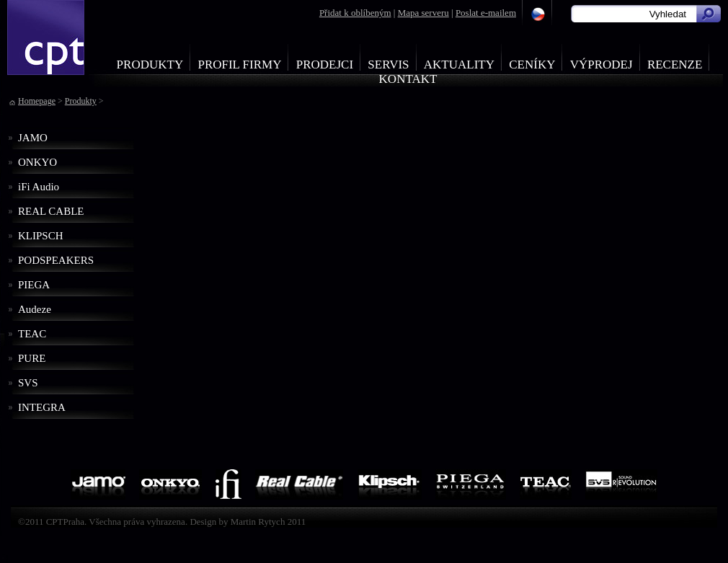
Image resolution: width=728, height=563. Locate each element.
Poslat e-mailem (486, 13)
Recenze (675, 65)
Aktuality (459, 65)
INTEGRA (42, 407)
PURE (32, 358)
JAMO (33, 138)
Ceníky (532, 65)
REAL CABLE (51, 211)
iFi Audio (39, 187)
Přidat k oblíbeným (355, 13)
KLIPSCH (41, 236)
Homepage (37, 101)
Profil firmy (239, 65)
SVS (28, 383)
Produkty (150, 65)
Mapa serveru (423, 13)
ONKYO (37, 162)
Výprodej (602, 65)
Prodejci (325, 65)
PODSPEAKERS (56, 260)
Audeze (35, 309)
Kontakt (408, 79)
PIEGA (34, 285)
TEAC (32, 334)
